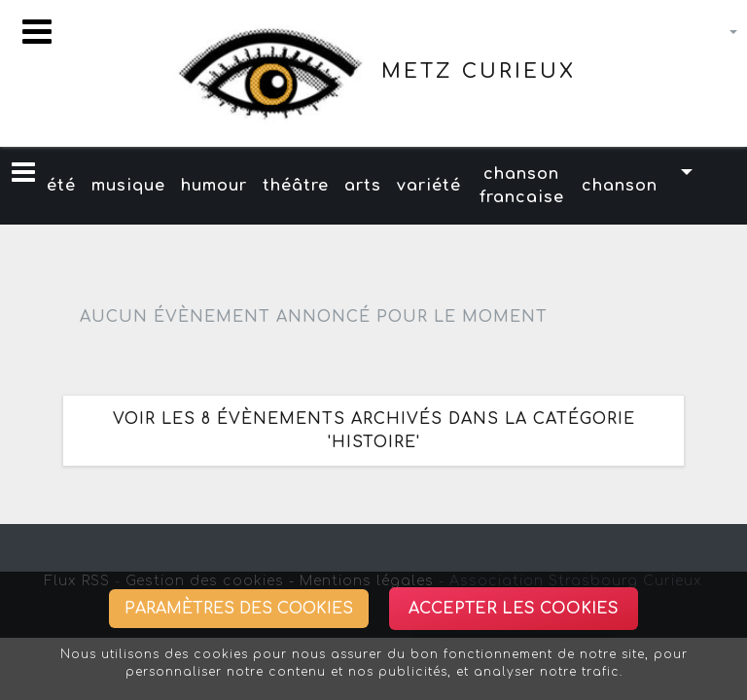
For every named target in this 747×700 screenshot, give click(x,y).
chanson (620, 186)
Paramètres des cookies (239, 609)
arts (363, 186)
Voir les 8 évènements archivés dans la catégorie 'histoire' (374, 431)
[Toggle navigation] (37, 32)
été (61, 186)
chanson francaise (522, 186)
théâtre (296, 186)
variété (429, 186)
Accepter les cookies (514, 609)
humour (214, 186)
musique (128, 186)
